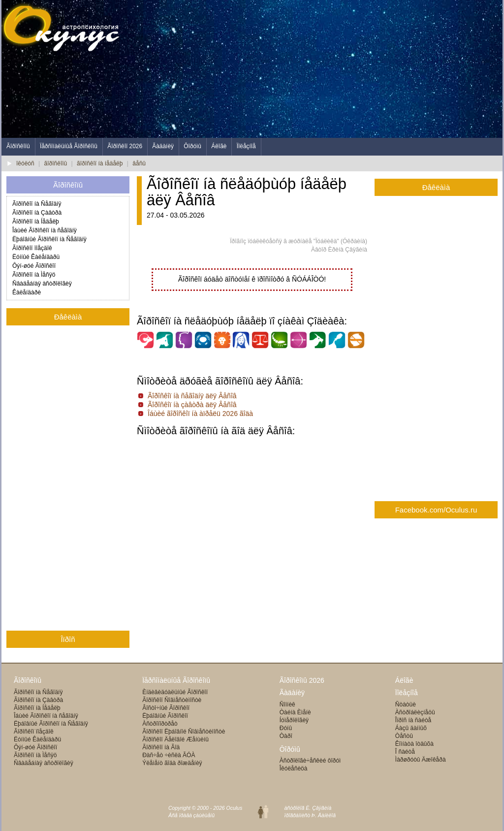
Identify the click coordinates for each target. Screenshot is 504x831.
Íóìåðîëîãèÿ (294, 720)
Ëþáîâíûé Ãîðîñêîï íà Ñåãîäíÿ (49, 239)
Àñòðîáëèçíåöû (415, 712)
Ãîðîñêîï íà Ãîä (161, 747)
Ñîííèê (287, 704)
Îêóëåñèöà (294, 768)
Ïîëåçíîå (246, 146)
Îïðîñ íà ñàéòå (413, 720)
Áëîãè (219, 146)
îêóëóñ (25, 163)
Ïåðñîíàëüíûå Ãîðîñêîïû (69, 146)
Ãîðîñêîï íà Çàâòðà (37, 213)
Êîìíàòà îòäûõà (414, 744)
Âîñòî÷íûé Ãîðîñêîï (166, 708)
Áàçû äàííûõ (411, 728)
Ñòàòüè (406, 704)
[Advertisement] (323, 69)
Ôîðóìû (192, 146)
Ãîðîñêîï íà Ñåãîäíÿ (37, 204)
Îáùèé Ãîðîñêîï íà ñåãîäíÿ (45, 230)
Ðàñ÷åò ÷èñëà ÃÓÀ (169, 755)
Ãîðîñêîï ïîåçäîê (32, 248)
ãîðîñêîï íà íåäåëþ (100, 163)
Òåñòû (404, 736)
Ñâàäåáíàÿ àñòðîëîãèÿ (42, 284)
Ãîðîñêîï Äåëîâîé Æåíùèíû (175, 739)
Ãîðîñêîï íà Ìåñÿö (34, 275)
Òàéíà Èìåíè (295, 712)
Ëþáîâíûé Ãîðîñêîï (165, 716)
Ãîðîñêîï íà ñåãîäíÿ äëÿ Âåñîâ (192, 396)
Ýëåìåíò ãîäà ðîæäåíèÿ (172, 763)
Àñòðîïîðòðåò (160, 724)
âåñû (139, 163)
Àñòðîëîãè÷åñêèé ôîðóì (310, 761)
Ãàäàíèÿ (163, 146)
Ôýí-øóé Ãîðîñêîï (34, 266)
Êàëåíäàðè (27, 292)
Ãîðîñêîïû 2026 (302, 680)
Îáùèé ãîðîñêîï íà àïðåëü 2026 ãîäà (200, 414)
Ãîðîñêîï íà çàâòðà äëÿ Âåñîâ (192, 405)
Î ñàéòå (405, 752)
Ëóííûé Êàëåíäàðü (36, 257)
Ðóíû (286, 728)
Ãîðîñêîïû (18, 146)
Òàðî (286, 736)
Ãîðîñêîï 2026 (125, 146)
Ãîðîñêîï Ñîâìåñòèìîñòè (172, 700)
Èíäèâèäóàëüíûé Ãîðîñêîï (175, 692)
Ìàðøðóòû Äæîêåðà (421, 760)
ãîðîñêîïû (56, 163)
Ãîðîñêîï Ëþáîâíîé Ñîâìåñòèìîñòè (184, 732)
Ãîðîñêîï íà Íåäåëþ (36, 222)
